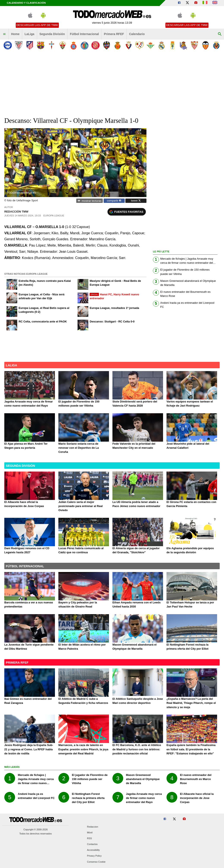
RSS (89, 838)
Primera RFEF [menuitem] (114, 34)
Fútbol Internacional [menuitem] (85, 34)
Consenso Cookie (96, 862)
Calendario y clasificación (26, 3)
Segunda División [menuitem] (52, 34)
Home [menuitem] (15, 34)
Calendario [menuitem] (137, 34)
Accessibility (93, 850)
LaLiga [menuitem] (29, 34)
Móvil (90, 833)
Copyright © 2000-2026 (36, 829)
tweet (136, 201)
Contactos (92, 844)
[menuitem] (4, 34)
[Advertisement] (112, 84)
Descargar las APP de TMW (37, 25)
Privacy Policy (94, 856)
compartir (114, 201)
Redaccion (93, 827)
